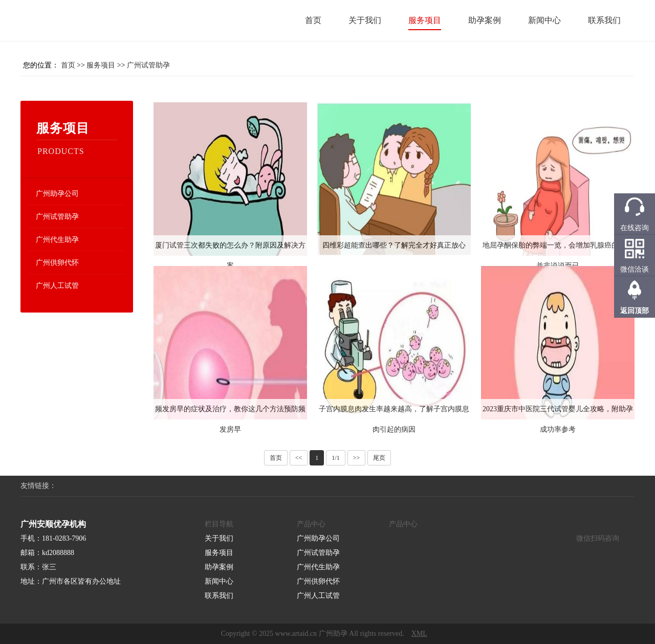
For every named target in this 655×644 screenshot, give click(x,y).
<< (299, 458)
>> (357, 458)
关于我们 (365, 20)
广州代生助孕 (57, 240)
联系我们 (604, 20)
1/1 (335, 458)
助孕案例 (485, 20)
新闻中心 (544, 20)
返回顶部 (635, 311)
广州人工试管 (57, 286)
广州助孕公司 (57, 194)
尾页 (379, 458)
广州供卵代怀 (57, 263)
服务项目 (425, 20)
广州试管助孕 (148, 65)
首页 (313, 20)
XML (419, 634)
